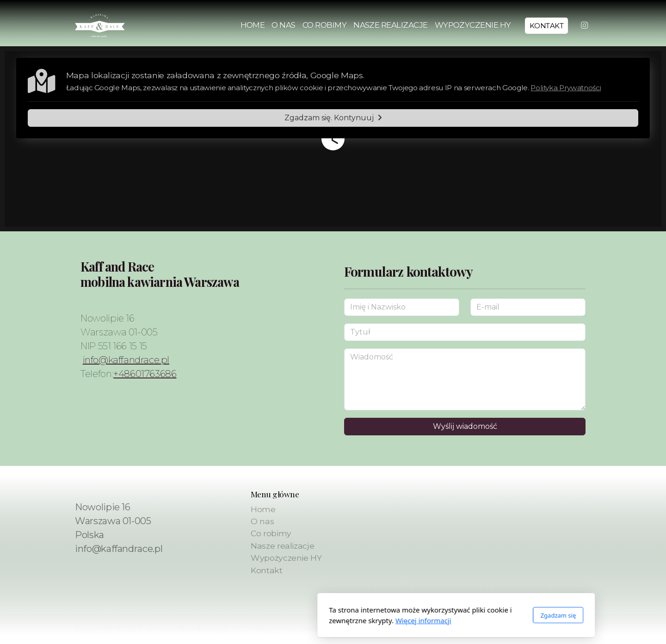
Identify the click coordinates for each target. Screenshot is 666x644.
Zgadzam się (435, 615)
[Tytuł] (465, 332)
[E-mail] (528, 307)
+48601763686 (145, 374)
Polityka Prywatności (566, 88)
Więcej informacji (300, 620)
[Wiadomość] (465, 379)
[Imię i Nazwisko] (402, 307)
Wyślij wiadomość (465, 426)
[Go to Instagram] (584, 25)
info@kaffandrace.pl (126, 360)
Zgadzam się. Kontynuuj (333, 118)
